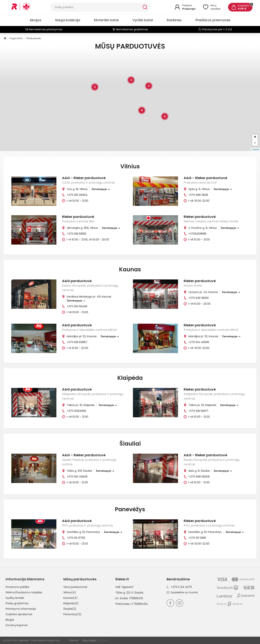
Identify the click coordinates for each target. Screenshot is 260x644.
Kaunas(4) (70, 598)
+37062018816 (197, 234)
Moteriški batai (106, 20)
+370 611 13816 (197, 538)
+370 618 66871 (198, 411)
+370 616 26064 (77, 195)
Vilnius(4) (70, 592)
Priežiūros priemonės (213, 20)
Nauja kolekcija (68, 20)
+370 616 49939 (77, 477)
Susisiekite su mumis (182, 592)
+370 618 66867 (77, 342)
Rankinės (174, 20)
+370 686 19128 (198, 195)
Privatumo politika (17, 587)
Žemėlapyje (101, 189)
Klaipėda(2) (71, 603)
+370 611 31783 (76, 538)
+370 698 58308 (199, 477)
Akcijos (36, 20)
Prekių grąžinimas (17, 603)
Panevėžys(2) (72, 614)
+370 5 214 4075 (179, 587)
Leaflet (255, 150)
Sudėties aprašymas (19, 614)
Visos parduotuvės (75, 587)
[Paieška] (96, 7)
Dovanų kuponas (17, 625)
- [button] (255, 143)
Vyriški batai (143, 20)
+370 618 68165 (77, 234)
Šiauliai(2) (70, 609)
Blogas (10, 620)
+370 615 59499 (77, 306)
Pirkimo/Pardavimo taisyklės (24, 592)
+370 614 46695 (199, 342)
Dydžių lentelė (15, 598)
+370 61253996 (76, 411)
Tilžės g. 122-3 (124, 593)
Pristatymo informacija (21, 609)
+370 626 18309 (199, 298)
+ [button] (255, 137)
